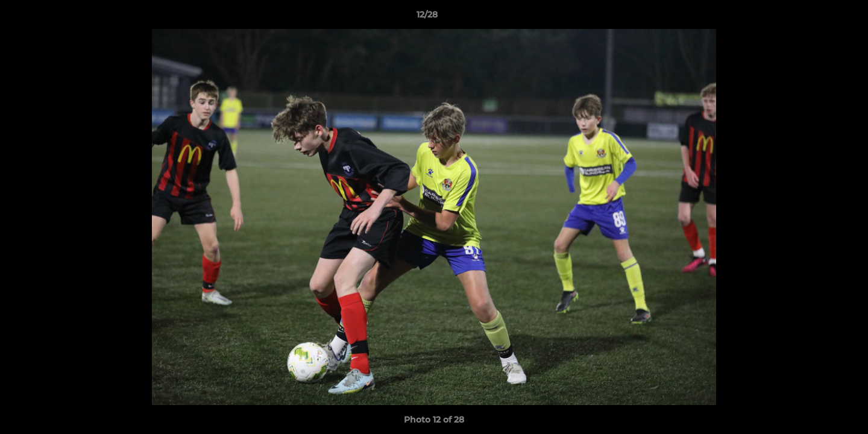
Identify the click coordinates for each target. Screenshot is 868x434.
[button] (817, 17)
